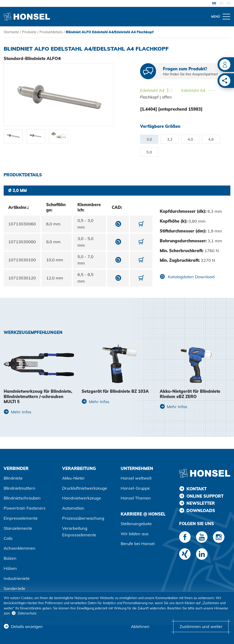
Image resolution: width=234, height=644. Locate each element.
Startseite (11, 32)
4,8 (211, 139)
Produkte (29, 32)
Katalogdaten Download (191, 277)
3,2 (170, 139)
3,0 (149, 139)
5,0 (149, 152)
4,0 (190, 139)
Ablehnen (140, 626)
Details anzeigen (27, 626)
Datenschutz (27, 613)
